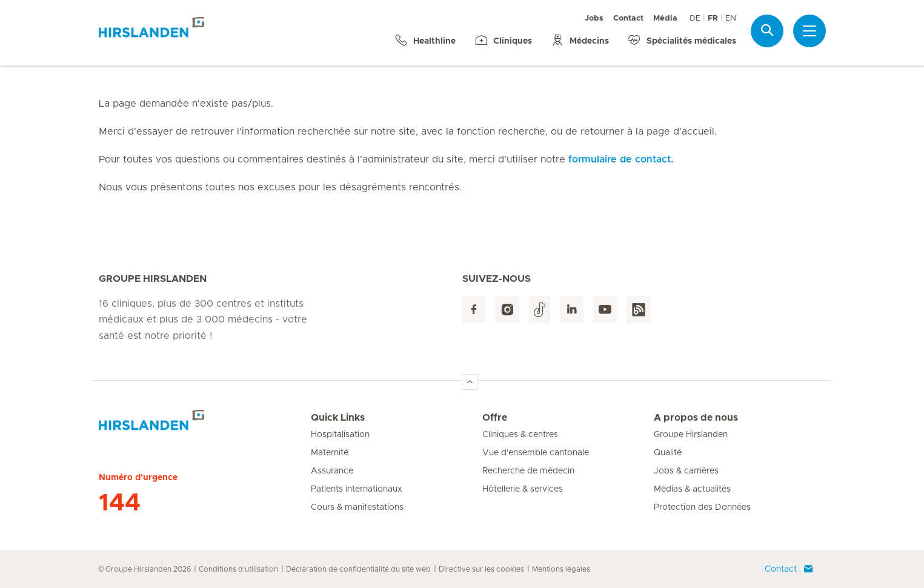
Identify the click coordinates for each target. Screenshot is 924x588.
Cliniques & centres (520, 435)
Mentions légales (561, 569)
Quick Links (338, 418)
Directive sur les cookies (481, 569)
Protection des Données (702, 507)
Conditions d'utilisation (238, 569)
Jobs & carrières (686, 471)
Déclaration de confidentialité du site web (358, 569)
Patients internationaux (357, 489)
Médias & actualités (692, 489)
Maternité (330, 453)
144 (120, 503)
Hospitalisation (340, 435)
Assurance (332, 471)
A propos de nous (696, 418)
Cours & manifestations (357, 507)
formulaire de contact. (621, 159)
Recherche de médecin (528, 471)
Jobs (594, 18)
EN (731, 18)
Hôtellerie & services (523, 489)
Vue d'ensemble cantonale (536, 453)
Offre (495, 418)
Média (665, 18)
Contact (628, 18)
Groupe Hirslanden (691, 435)
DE (695, 18)
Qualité (668, 453)
